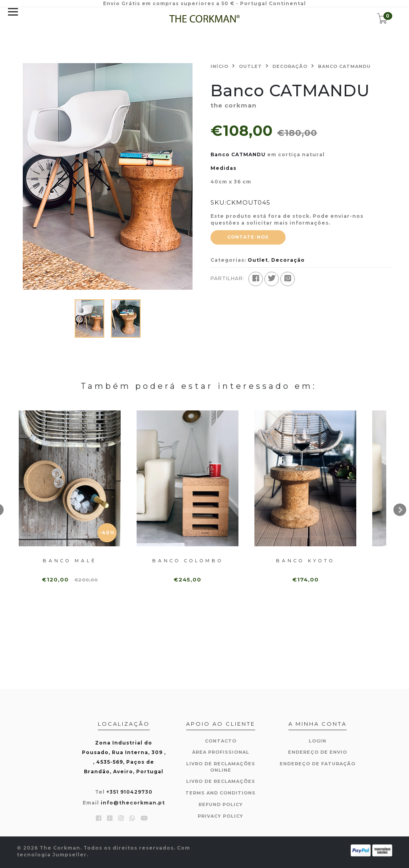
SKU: (218, 202)
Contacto (221, 741)
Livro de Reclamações (221, 781)
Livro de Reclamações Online (221, 767)
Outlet (250, 66)
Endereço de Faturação (318, 764)
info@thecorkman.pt (133, 803)
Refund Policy (221, 804)
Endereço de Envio (318, 752)
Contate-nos (248, 237)
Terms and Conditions (220, 793)
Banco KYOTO (305, 561)
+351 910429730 (129, 792)
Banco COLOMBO (188, 561)
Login (318, 741)
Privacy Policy (220, 816)
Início (219, 66)
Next (400, 510)
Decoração (290, 66)
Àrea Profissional (221, 752)
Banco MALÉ (70, 561)
